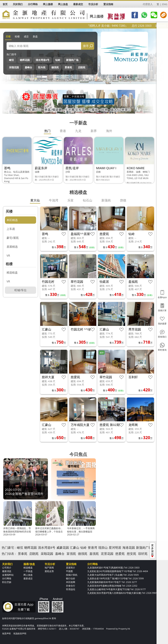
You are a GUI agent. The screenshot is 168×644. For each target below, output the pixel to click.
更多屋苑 (152, 550)
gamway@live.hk (43, 618)
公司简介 (7, 568)
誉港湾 (92, 548)
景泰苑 (68, 67)
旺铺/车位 (21, 290)
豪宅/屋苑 (13, 238)
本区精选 (12, 220)
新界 (94, 131)
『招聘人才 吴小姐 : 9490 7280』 (117, 26)
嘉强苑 (94, 554)
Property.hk (124, 629)
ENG (165, 4)
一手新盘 (28, 571)
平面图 (69, 571)
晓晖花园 (25, 60)
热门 (47, 131)
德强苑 (55, 67)
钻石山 (88, 200)
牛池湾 (54, 200)
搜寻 (86, 46)
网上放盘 (28, 575)
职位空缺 (7, 582)
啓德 (123, 200)
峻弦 (11, 60)
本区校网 (71, 582)
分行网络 (7, 578)
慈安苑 (131, 554)
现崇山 (103, 548)
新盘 (35, 36)
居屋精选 (12, 247)
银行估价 (71, 578)
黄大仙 (35, 200)
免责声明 (6, 633)
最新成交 (28, 578)
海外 (109, 131)
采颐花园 (14, 67)
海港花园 (129, 548)
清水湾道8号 (42, 60)
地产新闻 (49, 568)
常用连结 (71, 589)
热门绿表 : (9, 554)
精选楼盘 (28, 568)
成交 (26, 36)
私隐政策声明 (20, 633)
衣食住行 (71, 586)
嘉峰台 (28, 67)
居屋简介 (71, 568)
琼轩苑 (143, 554)
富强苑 (71, 554)
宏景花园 (107, 554)
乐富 (71, 200)
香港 (63, 131)
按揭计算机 (72, 575)
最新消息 (7, 571)
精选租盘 (12, 272)
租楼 (17, 36)
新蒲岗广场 (72, 60)
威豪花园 (63, 548)
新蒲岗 (106, 200)
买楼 (8, 36)
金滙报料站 (8, 575)
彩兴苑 (42, 67)
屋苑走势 (49, 571)
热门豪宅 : (9, 548)
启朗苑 (82, 67)
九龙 (78, 131)
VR (8, 256)
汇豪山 (75, 548)
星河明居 (115, 548)
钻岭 (58, 60)
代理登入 (148, 4)
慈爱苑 (120, 554)
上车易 (11, 229)
